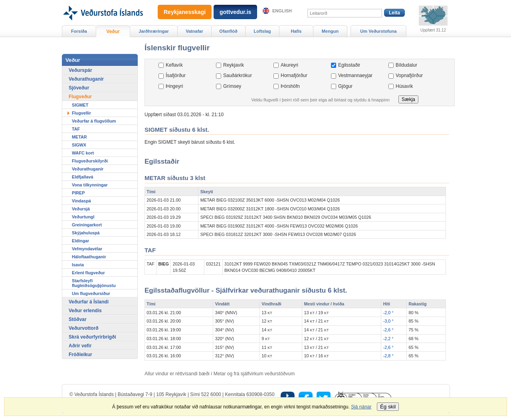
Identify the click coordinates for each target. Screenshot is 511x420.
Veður (113, 32)
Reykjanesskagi (185, 12)
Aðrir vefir (80, 346)
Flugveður (80, 97)
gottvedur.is (235, 12)
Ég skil (388, 407)
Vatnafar (194, 31)
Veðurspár (80, 70)
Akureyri (289, 65)
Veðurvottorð (84, 328)
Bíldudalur (406, 65)
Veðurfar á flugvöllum (94, 121)
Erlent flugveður (88, 273)
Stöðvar (78, 319)
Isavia (78, 265)
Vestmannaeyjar (355, 75)
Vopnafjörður (409, 75)
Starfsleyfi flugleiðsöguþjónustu (94, 283)
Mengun (330, 31)
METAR (79, 137)
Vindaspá (81, 201)
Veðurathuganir (86, 79)
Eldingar (80, 241)
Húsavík (404, 86)
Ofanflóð (228, 31)
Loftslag (262, 31)
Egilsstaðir (349, 65)
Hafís (296, 31)
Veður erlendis (85, 311)
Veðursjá (81, 209)
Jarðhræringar (153, 31)
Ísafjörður (176, 75)
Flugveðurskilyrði (90, 161)
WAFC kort (83, 153)
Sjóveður (79, 88)
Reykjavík (234, 65)
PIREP (78, 193)
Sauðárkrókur (238, 75)
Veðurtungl (83, 217)
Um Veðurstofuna (378, 31)
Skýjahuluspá (86, 233)
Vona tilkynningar (90, 185)
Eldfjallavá (82, 177)
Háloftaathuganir (89, 257)
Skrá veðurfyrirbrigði (92, 337)
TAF (76, 129)
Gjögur (345, 86)
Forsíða (79, 31)
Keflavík (174, 65)
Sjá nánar (361, 407)
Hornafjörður (294, 75)
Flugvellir (81, 113)
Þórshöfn (290, 86)
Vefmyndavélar (87, 249)
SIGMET (80, 105)
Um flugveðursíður (91, 293)
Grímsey (232, 86)
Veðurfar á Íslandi (89, 302)
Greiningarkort (87, 225)
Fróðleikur (80, 355)
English (282, 11)
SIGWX (79, 145)
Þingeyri (174, 86)
